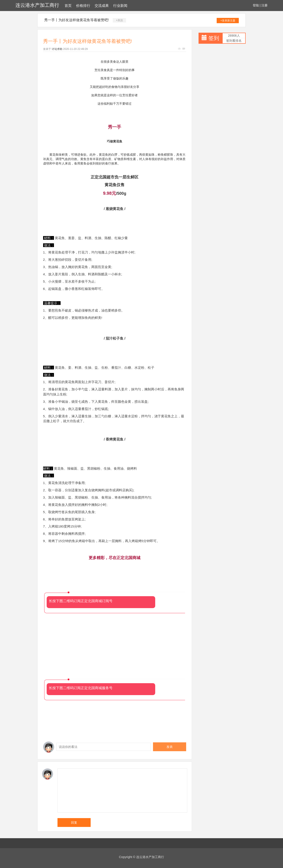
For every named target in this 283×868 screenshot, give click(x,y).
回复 (74, 823)
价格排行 (83, 6)
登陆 (256, 5)
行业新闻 (120, 6)
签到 (214, 38)
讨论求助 (57, 49)
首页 (68, 6)
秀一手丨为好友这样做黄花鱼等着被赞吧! (76, 20)
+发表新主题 (228, 21)
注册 (264, 5)
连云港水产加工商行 (37, 5)
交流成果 (102, 6)
